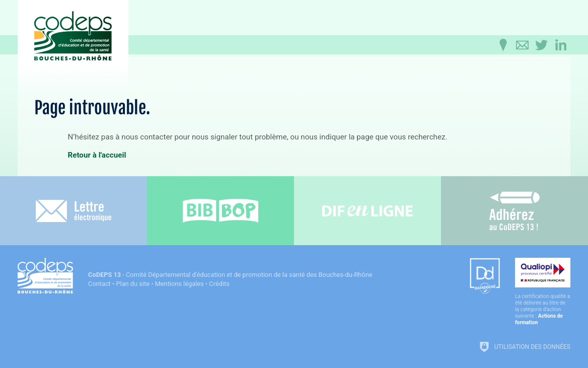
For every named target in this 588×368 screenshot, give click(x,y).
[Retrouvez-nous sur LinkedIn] (561, 45)
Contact (99, 284)
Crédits (219, 284)
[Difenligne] (367, 211)
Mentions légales (179, 284)
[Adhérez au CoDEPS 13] (514, 211)
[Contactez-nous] (523, 45)
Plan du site (133, 284)
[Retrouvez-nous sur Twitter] (542, 45)
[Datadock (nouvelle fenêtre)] (485, 277)
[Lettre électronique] (73, 211)
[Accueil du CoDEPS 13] (73, 36)
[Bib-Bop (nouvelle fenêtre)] (220, 211)
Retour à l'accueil (97, 155)
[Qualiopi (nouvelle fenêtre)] (543, 292)
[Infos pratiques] (503, 45)
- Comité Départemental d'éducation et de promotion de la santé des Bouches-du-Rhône (230, 275)
